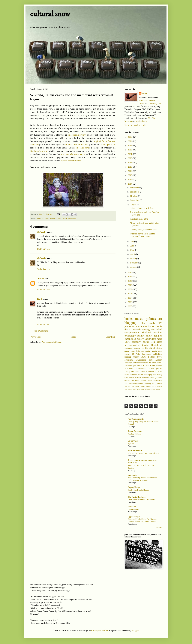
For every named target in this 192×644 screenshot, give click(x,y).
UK (150, 348)
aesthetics (135, 386)
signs (141, 389)
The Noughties (155, 103)
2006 (130, 302)
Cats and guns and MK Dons (142, 208)
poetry (146, 342)
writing (146, 330)
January (134, 267)
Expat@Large (134, 487)
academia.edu (142, 121)
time (132, 383)
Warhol (127, 386)
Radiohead (144, 101)
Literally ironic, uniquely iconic (143, 230)
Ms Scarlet (42, 232)
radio (159, 339)
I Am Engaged (133, 509)
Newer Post (36, 337)
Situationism (141, 360)
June (132, 246)
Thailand (146, 333)
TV (160, 323)
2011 (130, 281)
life (147, 348)
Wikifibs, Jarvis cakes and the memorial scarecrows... (142, 235)
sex (153, 342)
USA (127, 342)
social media (151, 351)
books (47, 218)
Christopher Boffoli (100, 631)
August (133, 205)
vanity (154, 383)
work (133, 351)
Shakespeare (157, 381)
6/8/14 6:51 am (43, 325)
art (160, 319)
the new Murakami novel (73, 154)
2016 (130, 175)
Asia (160, 351)
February (134, 263)
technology (130, 336)
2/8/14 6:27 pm (43, 249)
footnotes (133, 375)
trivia (133, 381)
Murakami (129, 360)
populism (157, 389)
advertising (157, 348)
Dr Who (136, 354)
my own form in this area (76, 145)
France (159, 366)
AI (156, 372)
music (139, 319)
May (132, 250)
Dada (137, 381)
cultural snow (50, 14)
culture (149, 336)
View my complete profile (136, 125)
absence (143, 363)
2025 (130, 137)
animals (151, 372)
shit (138, 389)
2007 (130, 298)
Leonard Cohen (146, 381)
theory (136, 357)
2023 (130, 146)
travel (160, 357)
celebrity (136, 342)
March (133, 259)
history (140, 339)
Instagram (129, 121)
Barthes (151, 357)
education (141, 326)
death (60, 218)
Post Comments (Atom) (52, 342)
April (133, 254)
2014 (130, 184)
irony (143, 386)
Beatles (146, 366)
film (143, 323)
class (160, 342)
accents (160, 386)
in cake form (83, 148)
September (135, 200)
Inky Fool (132, 507)
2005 (130, 306)
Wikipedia (72, 218)
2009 (130, 289)
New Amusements (136, 419)
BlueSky (151, 118)
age (143, 351)
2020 (130, 158)
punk (151, 360)
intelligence (128, 389)
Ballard (138, 378)
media (159, 326)
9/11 (126, 378)
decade (151, 369)
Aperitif (131, 443)
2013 (130, 272)
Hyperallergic (134, 516)
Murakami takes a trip (139, 219)
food (134, 339)
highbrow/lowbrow (39, 151)
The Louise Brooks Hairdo (138, 490)
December (135, 188)
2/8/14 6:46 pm (43, 269)
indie (130, 366)
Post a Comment (41, 331)
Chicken (40, 279)
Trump (127, 372)
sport (154, 363)
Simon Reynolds (135, 431)
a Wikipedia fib (108, 145)
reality (141, 336)
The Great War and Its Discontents (141, 500)
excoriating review (77, 135)
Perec (152, 378)
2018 (130, 167)
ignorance (158, 378)
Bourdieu (145, 378)
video (148, 386)
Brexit (153, 366)
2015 (130, 180)
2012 (130, 277)
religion (158, 336)
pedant (140, 375)
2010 (130, 285)
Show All (159, 528)
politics (151, 319)
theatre (146, 345)
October (134, 196)
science (131, 378)
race (143, 348)
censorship (129, 348)
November (135, 192)
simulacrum (141, 369)
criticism (54, 218)
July (132, 242)
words (152, 323)
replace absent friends (71, 161)
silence (146, 389)
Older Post (110, 337)
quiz (155, 375)
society (127, 381)
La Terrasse (133, 441)
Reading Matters (134, 434)
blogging (41, 218)
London (159, 360)
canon (127, 339)
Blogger (135, 631)
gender (137, 348)
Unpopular (133, 475)
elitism (151, 389)
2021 (130, 154)
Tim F (39, 299)
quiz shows (137, 366)
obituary (136, 363)
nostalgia (157, 333)
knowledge (147, 354)
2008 (130, 294)
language (128, 363)
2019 (130, 163)
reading (128, 357)
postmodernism (132, 345)
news (134, 389)
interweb (136, 330)
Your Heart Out (135, 451)
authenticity (147, 383)
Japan (65, 218)
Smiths (127, 383)
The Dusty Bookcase (137, 497)
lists (138, 351)
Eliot (149, 363)
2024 (130, 141)
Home (73, 337)
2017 (130, 171)
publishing (158, 354)
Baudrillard (150, 339)
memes (127, 354)
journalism (130, 326)
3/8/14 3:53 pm (43, 290)
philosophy (148, 375)
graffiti (159, 369)
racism (144, 372)
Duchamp (138, 383)
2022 (130, 150)
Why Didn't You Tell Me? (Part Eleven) (143, 453)
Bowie (160, 383)
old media (136, 372)
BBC (144, 357)
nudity (160, 375)
